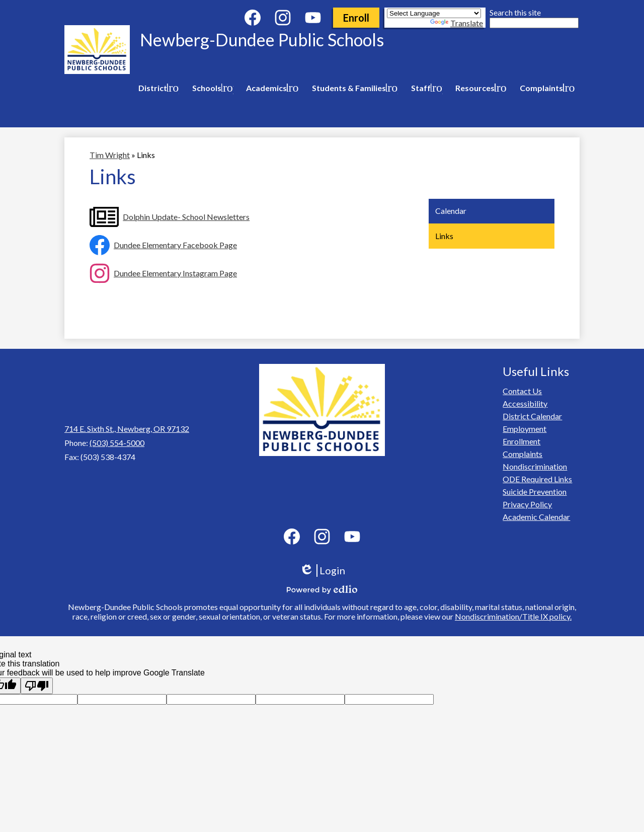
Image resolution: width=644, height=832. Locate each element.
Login (322, 571)
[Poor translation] (37, 686)
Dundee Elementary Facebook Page (175, 245)
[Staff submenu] (425, 88)
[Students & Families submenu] (353, 88)
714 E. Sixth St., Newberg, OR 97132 (127, 429)
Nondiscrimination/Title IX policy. (513, 616)
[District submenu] (157, 88)
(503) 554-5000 (117, 443)
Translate (457, 23)
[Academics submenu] (270, 88)
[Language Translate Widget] (434, 13)
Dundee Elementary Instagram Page (175, 273)
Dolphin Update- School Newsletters (186, 217)
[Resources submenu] (479, 88)
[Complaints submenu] (545, 88)
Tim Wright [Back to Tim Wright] (110, 155)
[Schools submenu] (211, 88)
